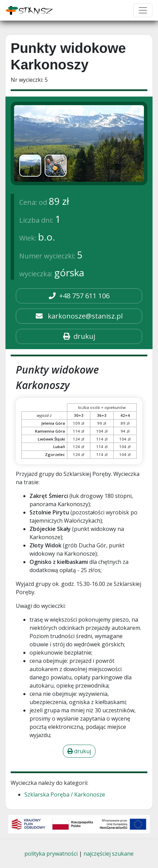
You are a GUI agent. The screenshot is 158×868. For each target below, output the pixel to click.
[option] (30, 166)
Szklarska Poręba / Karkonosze (65, 794)
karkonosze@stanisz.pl (79, 316)
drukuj (79, 336)
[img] (79, 143)
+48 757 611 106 (79, 296)
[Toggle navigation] (143, 10)
